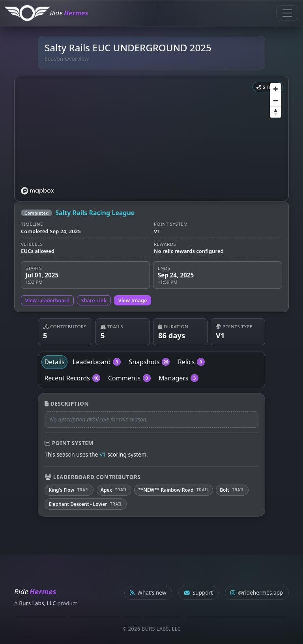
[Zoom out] (276, 100)
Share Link (94, 300)
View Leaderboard (48, 300)
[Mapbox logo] (37, 191)
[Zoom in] (276, 89)
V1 (103, 454)
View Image (133, 300)
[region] (151, 139)
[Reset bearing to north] (276, 112)
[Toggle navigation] (287, 13)
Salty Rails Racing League (95, 213)
